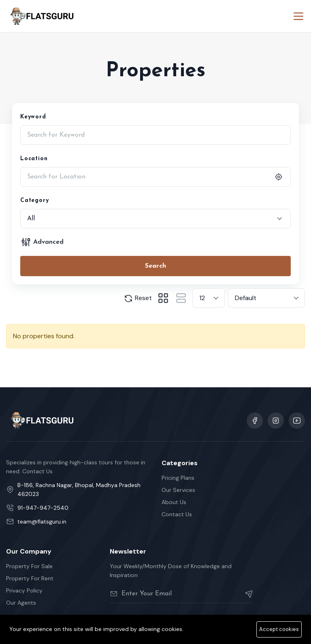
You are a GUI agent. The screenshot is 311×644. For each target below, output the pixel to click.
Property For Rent (30, 578)
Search (155, 266)
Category (34, 201)
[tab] (163, 298)
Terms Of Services (193, 635)
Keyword (33, 117)
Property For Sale (29, 566)
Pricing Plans (178, 478)
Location (34, 159)
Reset (138, 298)
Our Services (178, 490)
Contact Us (177, 514)
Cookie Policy (287, 635)
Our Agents (21, 603)
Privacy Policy (24, 590)
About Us (174, 502)
